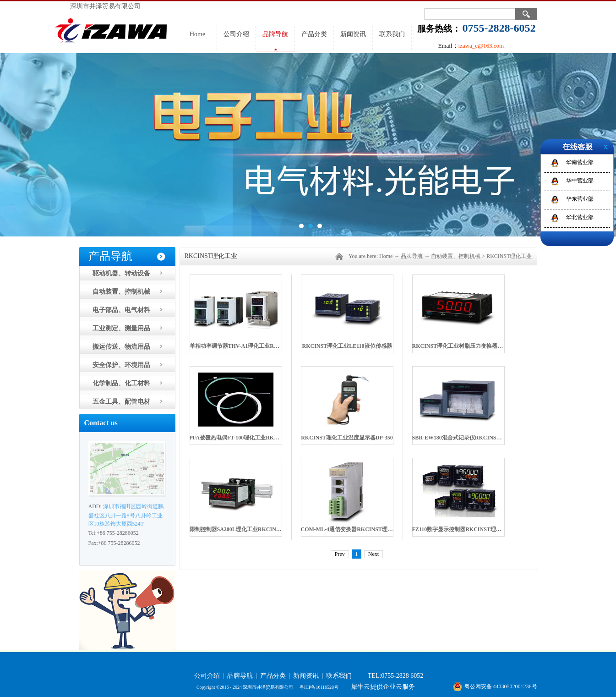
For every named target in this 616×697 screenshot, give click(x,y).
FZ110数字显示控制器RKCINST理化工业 (462, 529)
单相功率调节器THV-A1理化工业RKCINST (242, 346)
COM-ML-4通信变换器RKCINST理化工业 (352, 529)
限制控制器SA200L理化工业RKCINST (236, 529)
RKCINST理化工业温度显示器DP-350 (347, 438)
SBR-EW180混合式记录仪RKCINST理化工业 (467, 438)
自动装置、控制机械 (456, 256)
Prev (340, 554)
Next (373, 554)
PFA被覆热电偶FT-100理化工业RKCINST (240, 438)
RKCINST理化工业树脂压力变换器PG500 (463, 346)
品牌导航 (412, 256)
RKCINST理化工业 (509, 256)
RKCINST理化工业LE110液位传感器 (347, 346)
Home (197, 34)
